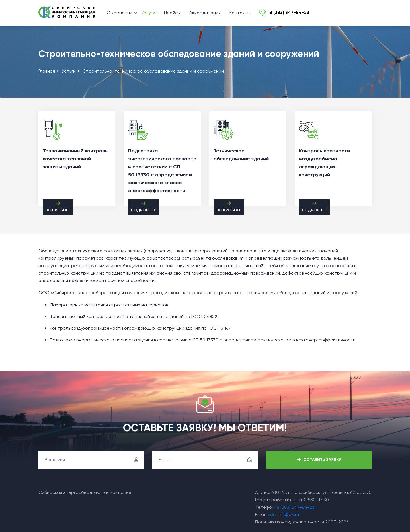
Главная (47, 71)
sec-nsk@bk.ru (283, 515)
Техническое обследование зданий (241, 155)
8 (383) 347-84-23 (296, 507)
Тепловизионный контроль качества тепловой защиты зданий (75, 159)
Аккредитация (205, 13)
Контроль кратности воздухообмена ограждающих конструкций (324, 163)
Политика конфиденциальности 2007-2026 (302, 522)
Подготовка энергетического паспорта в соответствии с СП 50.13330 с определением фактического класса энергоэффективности (162, 171)
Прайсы (172, 13)
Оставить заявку (319, 460)
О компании (120, 13)
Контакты (240, 13)
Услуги (148, 13)
